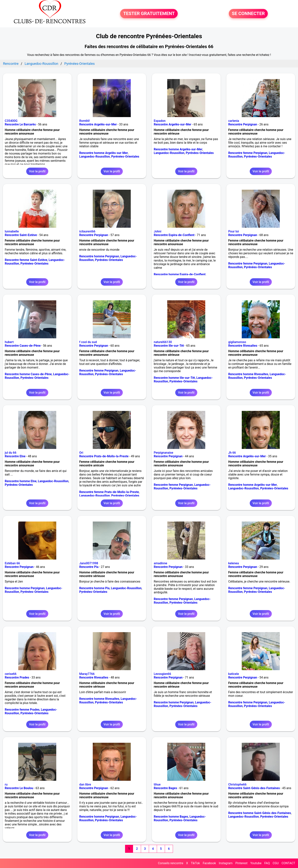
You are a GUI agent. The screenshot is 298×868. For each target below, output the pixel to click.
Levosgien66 (162, 674)
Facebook (209, 863)
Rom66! (85, 121)
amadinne (160, 563)
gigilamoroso (237, 342)
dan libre (85, 784)
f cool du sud (88, 342)
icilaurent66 (87, 231)
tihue (157, 784)
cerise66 (11, 674)
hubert (9, 342)
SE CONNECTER (248, 14)
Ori (81, 453)
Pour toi (234, 231)
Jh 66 (232, 453)
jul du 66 (11, 453)
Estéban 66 (12, 563)
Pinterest (241, 863)
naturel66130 (163, 342)
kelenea (234, 563)
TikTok (195, 863)
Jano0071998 (89, 563)
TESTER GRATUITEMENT (149, 14)
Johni (158, 231)
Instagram (226, 863)
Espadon (160, 121)
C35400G (11, 121)
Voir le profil (37, 171)
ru (6, 784)
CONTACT (288, 863)
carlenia (234, 121)
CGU (276, 863)
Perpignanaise (163, 453)
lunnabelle (12, 231)
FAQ (267, 863)
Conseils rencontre (171, 863)
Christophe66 (237, 784)
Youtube (256, 863)
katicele (234, 674)
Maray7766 (87, 674)
